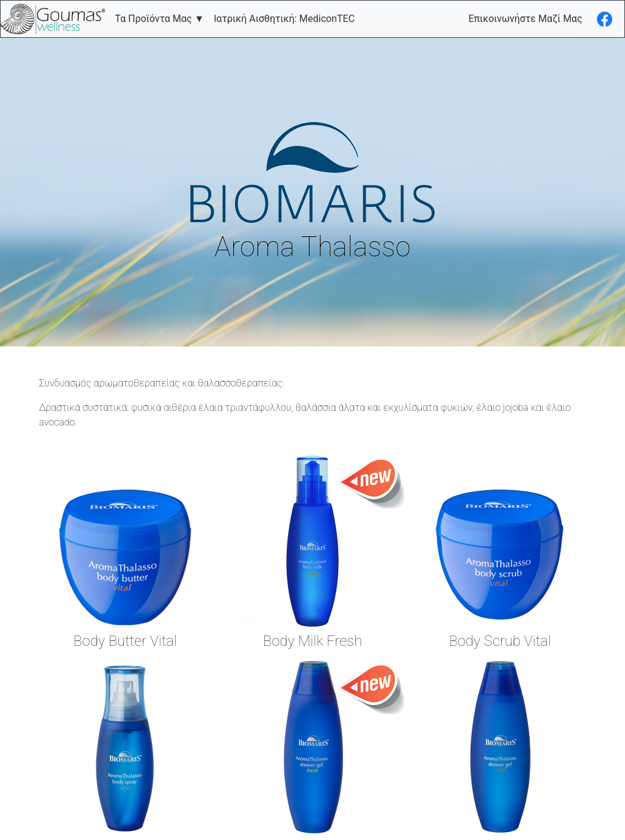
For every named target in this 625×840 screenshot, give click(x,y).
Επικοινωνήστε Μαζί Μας (525, 19)
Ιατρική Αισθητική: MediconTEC (284, 19)
